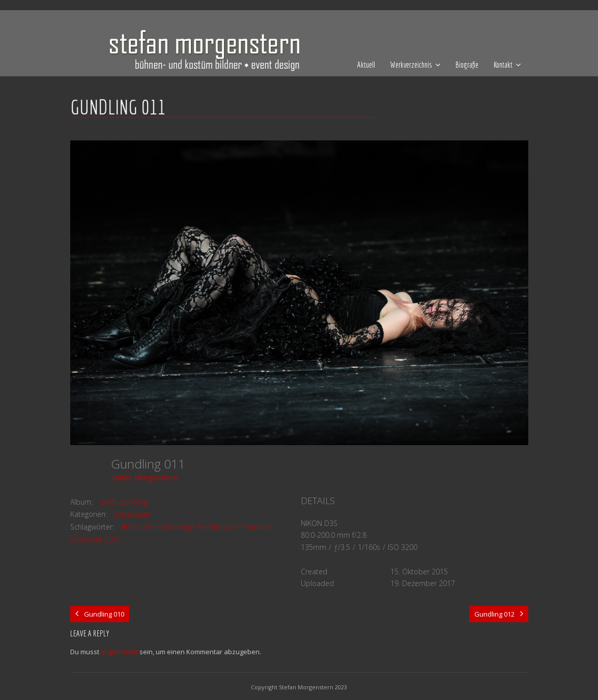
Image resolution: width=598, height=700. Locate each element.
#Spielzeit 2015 (95, 539)
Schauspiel (132, 514)
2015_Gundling (124, 502)
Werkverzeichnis (411, 65)
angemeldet (119, 652)
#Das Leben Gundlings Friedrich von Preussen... (198, 527)
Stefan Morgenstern (144, 477)
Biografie (467, 65)
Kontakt (503, 65)
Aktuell (366, 65)
